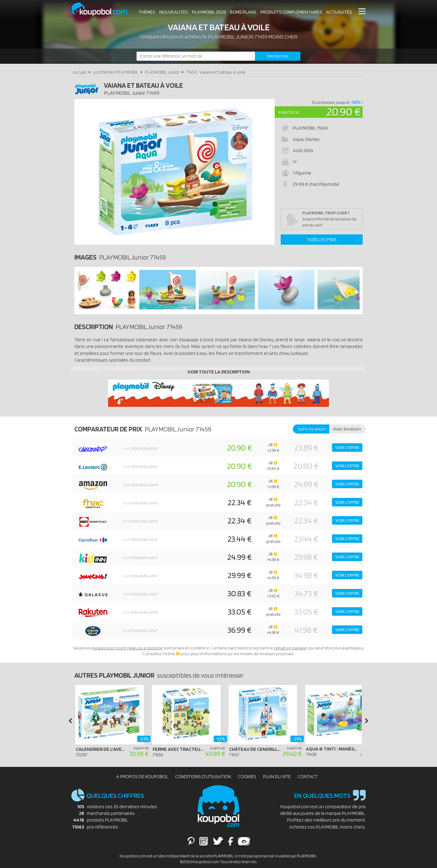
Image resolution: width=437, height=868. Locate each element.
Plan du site (277, 776)
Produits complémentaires (291, 12)
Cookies (247, 776)
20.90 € (344, 112)
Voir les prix (322, 240)
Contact (308, 776)
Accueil (80, 72)
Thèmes (147, 12)
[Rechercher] (278, 56)
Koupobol (103, 9)
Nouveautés (174, 12)
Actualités (339, 12)
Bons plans (243, 12)
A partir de (289, 112)
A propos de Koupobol (142, 776)
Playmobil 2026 (209, 12)
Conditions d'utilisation (203, 776)
